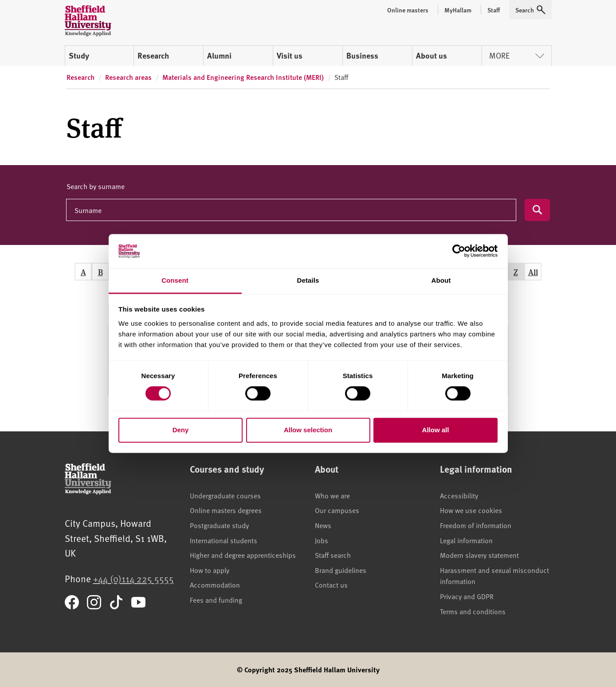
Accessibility (459, 495)
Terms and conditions (473, 611)
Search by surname (96, 186)
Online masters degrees (226, 510)
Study (79, 55)
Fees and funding (216, 600)
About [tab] (441, 280)
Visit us (290, 55)
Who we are (332, 495)
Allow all (436, 430)
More (517, 55)
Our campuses (337, 510)
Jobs (322, 540)
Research (153, 55)
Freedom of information (476, 525)
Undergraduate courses (225, 495)
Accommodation (215, 584)
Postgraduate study (219, 525)
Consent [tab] (175, 280)
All (533, 272)
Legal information (466, 540)
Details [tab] (308, 280)
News (323, 525)
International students (224, 540)
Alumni (219, 55)
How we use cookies (471, 510)
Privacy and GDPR (467, 596)
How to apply (210, 570)
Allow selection (308, 430)
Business (362, 55)
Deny (181, 430)
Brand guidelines (341, 570)
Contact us (331, 584)
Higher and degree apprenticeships (243, 555)
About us (432, 55)
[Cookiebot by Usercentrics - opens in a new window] (459, 251)
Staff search (333, 555)
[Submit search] (537, 210)
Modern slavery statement (479, 555)
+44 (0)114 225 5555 (133, 578)
